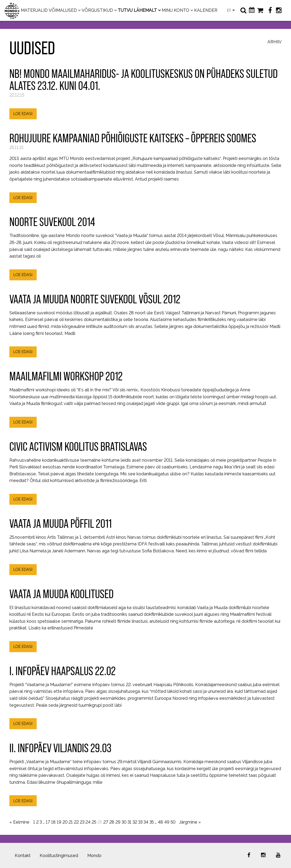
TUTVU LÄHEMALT (137, 10)
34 (146, 822)
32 (135, 822)
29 (118, 822)
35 (152, 822)
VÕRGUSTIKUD (97, 10)
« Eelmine (19, 822)
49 (167, 822)
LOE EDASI (23, 114)
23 (82, 822)
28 (112, 822)
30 (124, 822)
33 (140, 822)
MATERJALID (34, 10)
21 (71, 822)
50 (173, 822)
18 (53, 822)
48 (160, 822)
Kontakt (23, 856)
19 (59, 822)
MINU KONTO (175, 10)
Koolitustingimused (59, 856)
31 (129, 822)
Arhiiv (275, 42)
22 (76, 822)
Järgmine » (190, 822)
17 (48, 822)
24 (88, 822)
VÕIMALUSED (63, 10)
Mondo (94, 856)
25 (94, 822)
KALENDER (206, 10)
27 (106, 822)
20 (65, 822)
